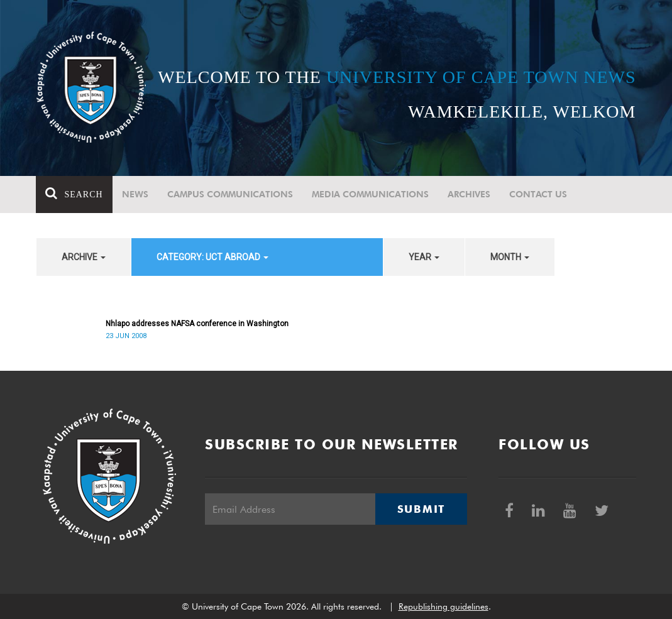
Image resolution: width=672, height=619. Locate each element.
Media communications (370, 194)
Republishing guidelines (443, 606)
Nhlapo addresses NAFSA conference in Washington (197, 324)
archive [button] (84, 257)
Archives (469, 194)
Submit (421, 509)
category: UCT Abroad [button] (212, 257)
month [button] (510, 257)
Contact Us (538, 194)
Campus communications (230, 194)
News (135, 194)
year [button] (424, 257)
